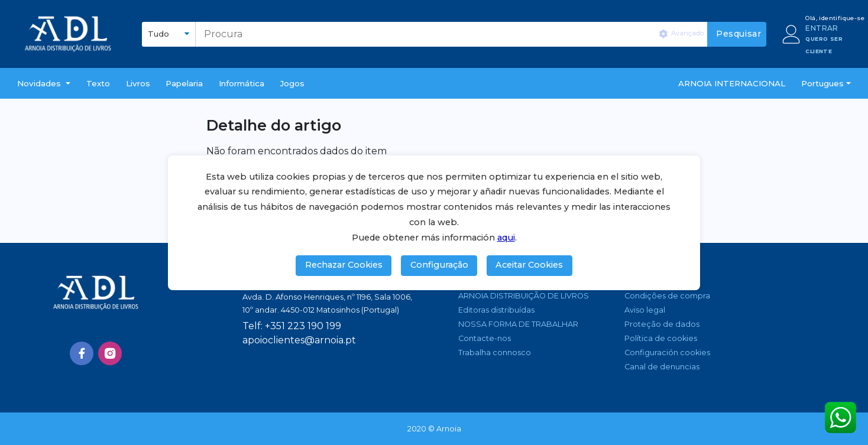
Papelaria (184, 83)
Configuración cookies (667, 353)
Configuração (439, 265)
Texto (98, 83)
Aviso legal (645, 310)
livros (138, 83)
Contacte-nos (485, 338)
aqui (506, 238)
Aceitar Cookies (529, 265)
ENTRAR (822, 28)
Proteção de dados (662, 324)
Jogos (292, 83)
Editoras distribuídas (496, 310)
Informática (242, 83)
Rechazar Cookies (344, 265)
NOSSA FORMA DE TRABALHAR (518, 324)
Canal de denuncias (662, 367)
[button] (44, 83)
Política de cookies (661, 338)
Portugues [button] (822, 83)
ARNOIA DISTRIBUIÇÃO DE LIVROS (524, 296)
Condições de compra (667, 296)
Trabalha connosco (495, 353)
